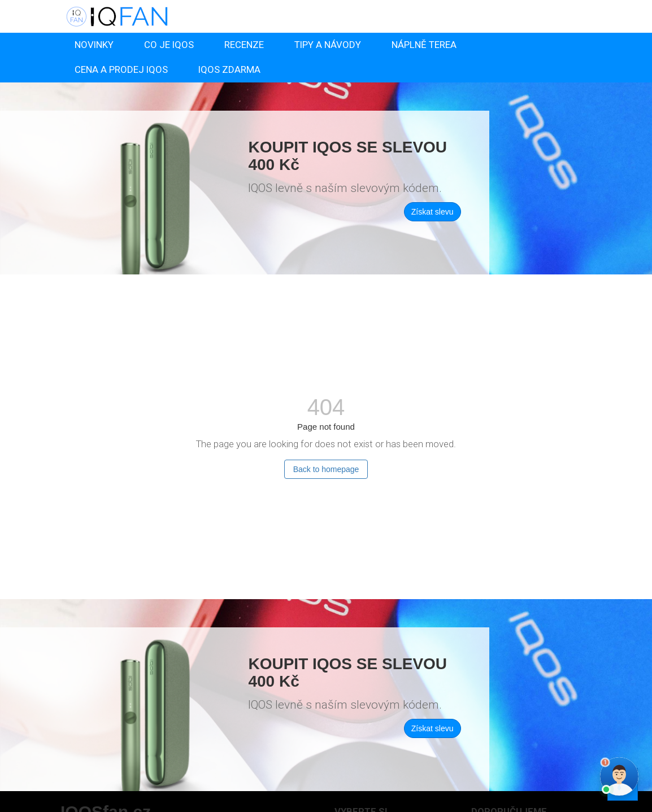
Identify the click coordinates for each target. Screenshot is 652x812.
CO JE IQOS (169, 45)
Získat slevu (433, 212)
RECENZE (244, 45)
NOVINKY (94, 45)
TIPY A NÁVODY (328, 45)
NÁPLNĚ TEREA (424, 45)
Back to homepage (326, 469)
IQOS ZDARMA (229, 69)
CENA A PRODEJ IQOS (121, 69)
